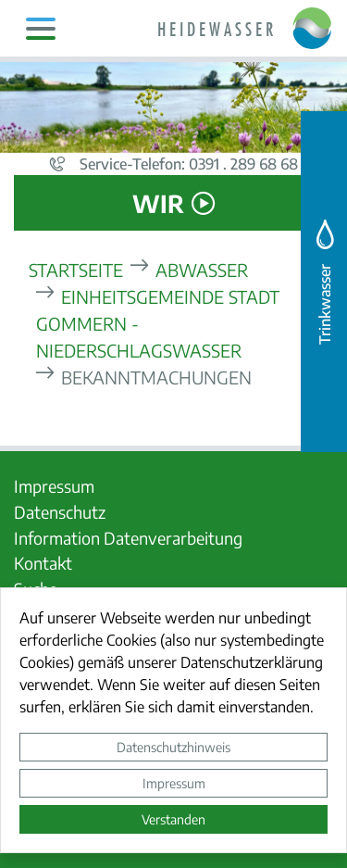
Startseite (76, 269)
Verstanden (173, 819)
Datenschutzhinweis (173, 747)
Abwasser (202, 269)
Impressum (174, 783)
